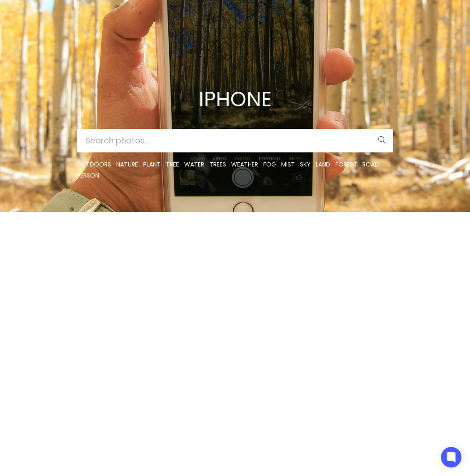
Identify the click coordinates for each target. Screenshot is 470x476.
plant (152, 164)
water (194, 164)
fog (270, 164)
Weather (245, 164)
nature (127, 164)
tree (172, 164)
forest (346, 164)
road (371, 164)
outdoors (94, 164)
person (88, 175)
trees (218, 164)
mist (288, 164)
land (323, 164)
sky (305, 164)
